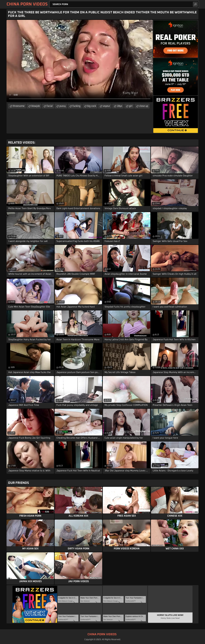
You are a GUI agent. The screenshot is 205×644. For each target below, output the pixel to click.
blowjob (36, 106)
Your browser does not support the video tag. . (80, 61)
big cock (92, 106)
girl (131, 106)
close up (144, 106)
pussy (63, 106)
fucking (76, 106)
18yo (120, 106)
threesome (19, 106)
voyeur (106, 106)
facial (50, 106)
